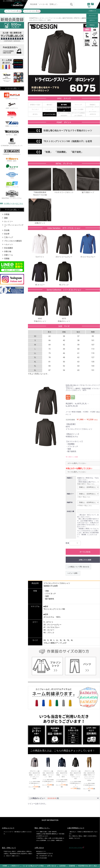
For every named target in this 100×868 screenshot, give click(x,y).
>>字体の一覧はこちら (84, 506)
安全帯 (7, 234)
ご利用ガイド (92, 11)
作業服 (7, 214)
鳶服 (6, 218)
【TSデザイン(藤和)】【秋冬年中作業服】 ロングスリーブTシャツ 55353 (34, 775)
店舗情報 (72, 866)
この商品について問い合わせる (78, 567)
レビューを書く (73, 573)
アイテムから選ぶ (11, 210)
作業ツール (8, 255)
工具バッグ (8, 237)
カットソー (8, 221)
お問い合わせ (52, 866)
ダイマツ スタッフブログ (76, 848)
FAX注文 (92, 25)
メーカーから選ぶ (57, 18)
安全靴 (7, 230)
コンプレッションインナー (14, 226)
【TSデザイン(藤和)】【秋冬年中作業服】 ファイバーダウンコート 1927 (76, 775)
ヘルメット (8, 244)
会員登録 (62, 866)
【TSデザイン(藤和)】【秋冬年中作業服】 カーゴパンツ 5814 (48, 774)
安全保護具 (8, 248)
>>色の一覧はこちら (84, 497)
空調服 (7, 259)
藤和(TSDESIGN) (68, 18)
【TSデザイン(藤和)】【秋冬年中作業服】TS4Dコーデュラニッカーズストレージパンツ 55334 (89, 776)
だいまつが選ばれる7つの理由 (33, 866)
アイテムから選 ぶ (14, 11)
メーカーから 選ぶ (33, 11)
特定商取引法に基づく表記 (88, 866)
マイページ (92, 16)
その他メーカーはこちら (13, 203)
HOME (5, 866)
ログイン (92, 20)
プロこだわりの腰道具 (13, 241)
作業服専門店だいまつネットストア (40, 18)
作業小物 (8, 252)
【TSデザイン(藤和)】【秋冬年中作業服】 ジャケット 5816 (62, 774)
